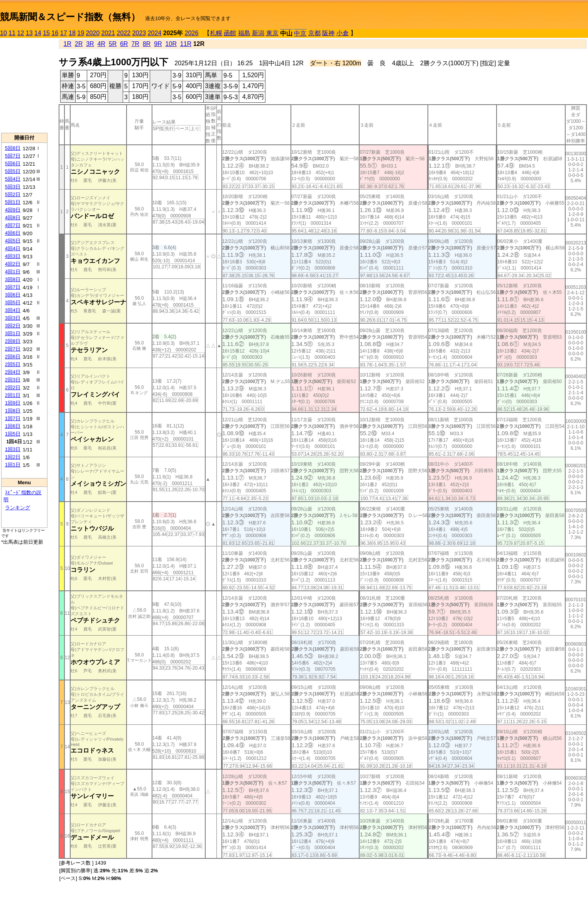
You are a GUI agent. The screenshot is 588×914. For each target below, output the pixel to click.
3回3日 (13, 318)
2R (79, 44)
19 (81, 33)
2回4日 (13, 372)
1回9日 (13, 403)
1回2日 (13, 457)
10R (171, 44)
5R (113, 44)
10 (3, 33)
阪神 (328, 33)
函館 (230, 33)
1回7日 (13, 418)
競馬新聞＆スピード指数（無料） (70, 17)
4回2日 (13, 264)
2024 (155, 33)
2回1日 (13, 395)
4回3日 (13, 256)
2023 (139, 33)
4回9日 (13, 210)
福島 (244, 33)
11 (12, 33)
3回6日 (13, 295)
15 (46, 33)
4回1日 (13, 272)
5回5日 (13, 171)
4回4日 (13, 248)
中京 (300, 33)
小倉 (343, 33)
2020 (93, 33)
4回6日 (13, 233)
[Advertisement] (24, 85)
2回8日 (13, 341)
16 (55, 33)
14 (38, 33)
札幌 (216, 33)
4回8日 (13, 218)
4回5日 (13, 241)
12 (21, 33)
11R (186, 44)
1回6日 (13, 426)
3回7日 (13, 287)
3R (90, 44)
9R (158, 44)
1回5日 (13, 434)
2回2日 (13, 387)
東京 (272, 33)
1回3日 (13, 449)
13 (29, 33)
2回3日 (13, 380)
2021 (108, 33)
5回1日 (13, 202)
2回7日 (13, 349)
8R (147, 44)
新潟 (258, 33)
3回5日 (13, 303)
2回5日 (13, 364)
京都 (314, 33)
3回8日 (13, 279)
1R (68, 44)
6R (124, 44)
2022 (124, 33)
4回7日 (13, 225)
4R (101, 44)
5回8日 (13, 148)
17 (64, 33)
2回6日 (13, 357)
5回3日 (13, 187)
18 (72, 33)
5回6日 (13, 164)
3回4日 (13, 310)
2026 (192, 33)
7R (135, 44)
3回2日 (13, 326)
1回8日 (13, 411)
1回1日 (13, 465)
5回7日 (13, 156)
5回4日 (13, 179)
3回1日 (13, 333)
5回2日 (13, 194)
